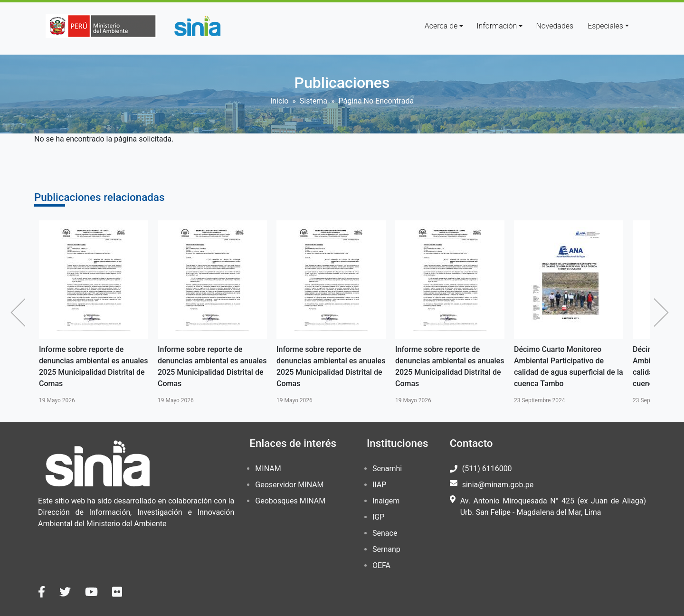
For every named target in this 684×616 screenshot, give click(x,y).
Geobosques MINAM (290, 501)
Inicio (279, 101)
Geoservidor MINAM (289, 485)
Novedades (555, 26)
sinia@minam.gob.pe (498, 485)
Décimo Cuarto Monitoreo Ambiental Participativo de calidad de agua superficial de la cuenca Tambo (569, 366)
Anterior (20, 313)
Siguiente (664, 313)
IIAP (379, 485)
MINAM (268, 469)
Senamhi (387, 469)
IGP (378, 517)
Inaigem (386, 501)
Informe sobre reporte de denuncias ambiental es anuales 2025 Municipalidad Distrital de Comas (93, 366)
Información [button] (497, 26)
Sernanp (386, 549)
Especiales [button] (605, 26)
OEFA (381, 565)
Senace (385, 533)
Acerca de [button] (441, 26)
